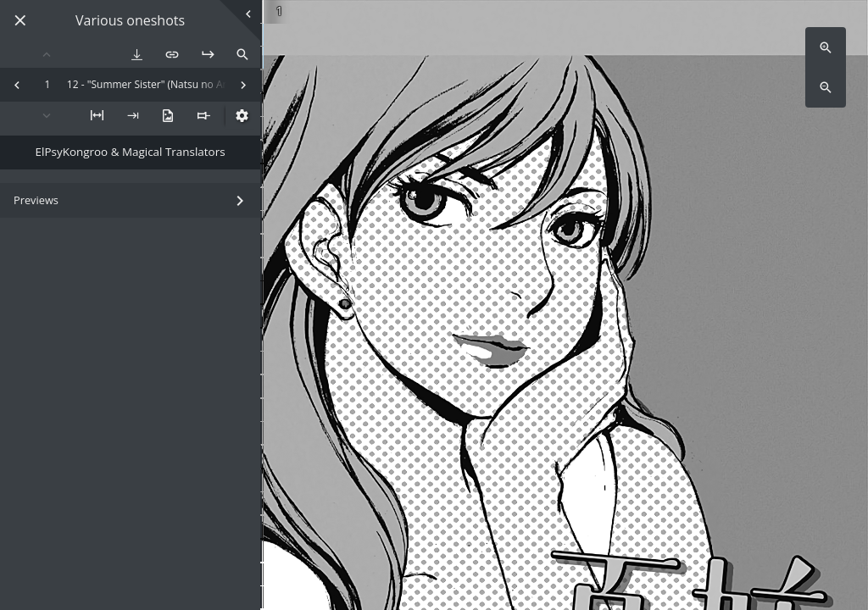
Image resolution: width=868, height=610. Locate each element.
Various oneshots (130, 21)
